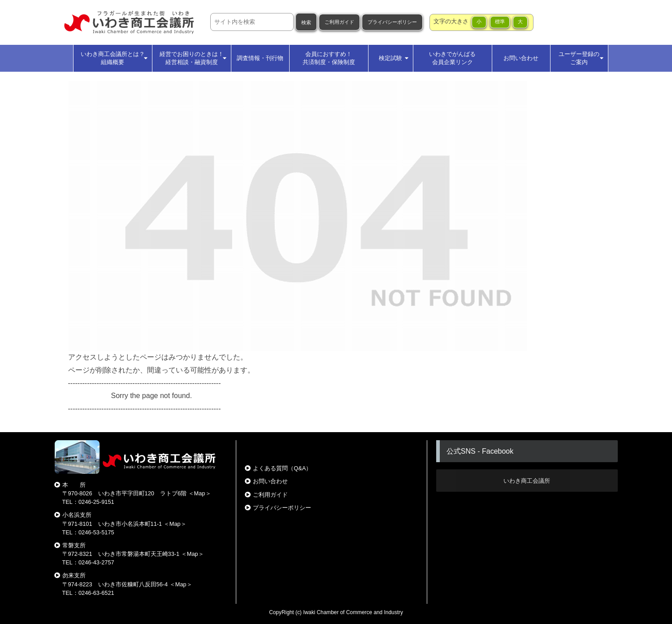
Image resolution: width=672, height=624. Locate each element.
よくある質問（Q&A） (282, 468)
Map (200, 493)
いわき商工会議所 (527, 481)
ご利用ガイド (339, 22)
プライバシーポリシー (392, 22)
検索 (306, 22)
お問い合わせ (270, 481)
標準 (500, 22)
